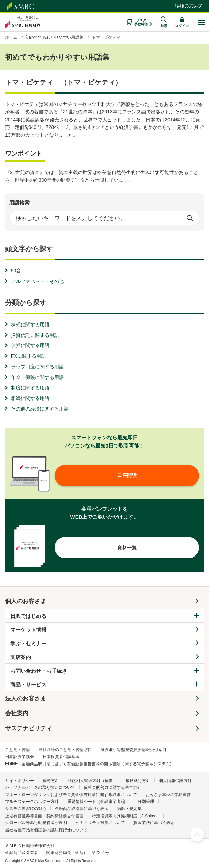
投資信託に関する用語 (35, 335)
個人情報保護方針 (175, 781)
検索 (190, 218)
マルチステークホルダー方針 (32, 802)
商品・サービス (28, 684)
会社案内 (17, 713)
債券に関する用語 (30, 345)
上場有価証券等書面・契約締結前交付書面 (44, 816)
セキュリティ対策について (100, 823)
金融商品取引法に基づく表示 (82, 809)
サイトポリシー (20, 781)
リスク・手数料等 (142, 22)
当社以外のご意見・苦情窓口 (65, 750)
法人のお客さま (26, 699)
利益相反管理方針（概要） (92, 781)
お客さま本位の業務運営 (168, 795)
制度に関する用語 (30, 388)
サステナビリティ (28, 728)
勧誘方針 (51, 781)
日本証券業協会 (20, 757)
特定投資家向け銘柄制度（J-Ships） (126, 816)
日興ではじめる (28, 616)
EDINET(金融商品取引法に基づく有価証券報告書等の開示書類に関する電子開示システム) (88, 764)
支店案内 (21, 657)
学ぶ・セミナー (28, 643)
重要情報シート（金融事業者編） (98, 802)
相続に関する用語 (30, 398)
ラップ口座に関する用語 (37, 367)
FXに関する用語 (28, 356)
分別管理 (146, 802)
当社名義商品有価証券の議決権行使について (46, 830)
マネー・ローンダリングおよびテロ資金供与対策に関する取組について (71, 795)
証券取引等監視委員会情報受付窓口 (133, 750)
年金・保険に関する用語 (37, 377)
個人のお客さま (26, 601)
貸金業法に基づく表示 (154, 823)
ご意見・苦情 (18, 750)
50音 (16, 271)
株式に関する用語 (30, 325)
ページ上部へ (197, 834)
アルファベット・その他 (37, 281)
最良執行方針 (138, 781)
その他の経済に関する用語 (40, 409)
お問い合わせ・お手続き (39, 671)
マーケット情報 (28, 630)
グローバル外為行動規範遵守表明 (36, 823)
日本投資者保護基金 (61, 757)
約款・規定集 (129, 809)
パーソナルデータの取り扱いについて (40, 787)
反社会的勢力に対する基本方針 (113, 787)
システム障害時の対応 (26, 809)
